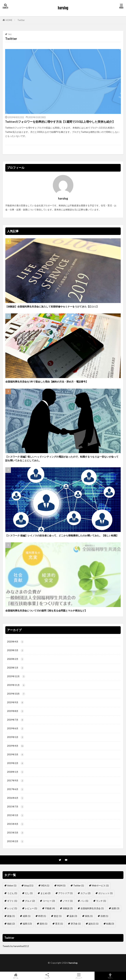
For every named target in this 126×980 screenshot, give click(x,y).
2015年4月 (15, 824)
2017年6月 (15, 789)
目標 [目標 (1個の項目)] (104, 916)
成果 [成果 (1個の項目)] (27, 916)
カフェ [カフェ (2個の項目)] (85, 893)
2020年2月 (15, 659)
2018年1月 (15, 772)
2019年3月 (15, 755)
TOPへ (110, 976)
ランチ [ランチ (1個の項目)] (101, 901)
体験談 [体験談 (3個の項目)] (68, 908)
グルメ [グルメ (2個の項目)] (30, 901)
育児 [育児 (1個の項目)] (59, 924)
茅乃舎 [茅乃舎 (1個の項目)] (76, 924)
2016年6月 (15, 798)
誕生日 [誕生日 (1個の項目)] (94, 924)
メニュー (79, 976)
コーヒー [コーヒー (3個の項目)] (49, 901)
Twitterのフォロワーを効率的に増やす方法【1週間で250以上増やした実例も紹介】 (60, 122)
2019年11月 (16, 685)
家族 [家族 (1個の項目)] (11, 916)
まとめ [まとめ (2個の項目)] (45, 893)
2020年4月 (15, 642)
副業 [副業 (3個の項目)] (115, 908)
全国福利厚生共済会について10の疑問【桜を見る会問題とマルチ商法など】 (46, 611)
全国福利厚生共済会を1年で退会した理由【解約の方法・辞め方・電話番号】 (47, 382)
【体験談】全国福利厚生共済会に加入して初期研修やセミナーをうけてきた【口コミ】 (52, 306)
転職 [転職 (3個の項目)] (110, 924)
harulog (63, 8)
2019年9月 (15, 703)
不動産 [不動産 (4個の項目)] (50, 908)
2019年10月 (16, 694)
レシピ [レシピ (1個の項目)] (12, 908)
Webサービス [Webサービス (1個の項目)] (100, 886)
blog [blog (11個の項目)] (29, 886)
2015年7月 (15, 807)
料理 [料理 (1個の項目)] (42, 916)
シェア (47, 976)
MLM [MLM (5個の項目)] (61, 886)
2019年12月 (16, 676)
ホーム (16, 976)
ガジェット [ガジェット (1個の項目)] (105, 893)
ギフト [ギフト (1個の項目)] (12, 901)
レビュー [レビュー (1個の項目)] (31, 908)
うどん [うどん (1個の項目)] (12, 893)
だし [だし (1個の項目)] (29, 893)
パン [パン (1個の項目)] (84, 901)
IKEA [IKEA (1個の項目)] (45, 886)
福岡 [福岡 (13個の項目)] (27, 924)
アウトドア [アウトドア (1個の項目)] (65, 893)
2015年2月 (15, 841)
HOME (9, 20)
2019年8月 (15, 711)
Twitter (21, 20)
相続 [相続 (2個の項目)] (11, 924)
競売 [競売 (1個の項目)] (44, 924)
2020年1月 (15, 668)
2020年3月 (15, 650)
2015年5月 (15, 815)
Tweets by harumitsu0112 (16, 946)
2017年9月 (15, 781)
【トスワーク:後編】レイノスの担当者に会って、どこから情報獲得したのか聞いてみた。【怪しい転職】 (62, 535)
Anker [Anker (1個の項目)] (12, 886)
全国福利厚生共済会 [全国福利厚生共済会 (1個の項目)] (92, 908)
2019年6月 (15, 729)
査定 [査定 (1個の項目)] (58, 916)
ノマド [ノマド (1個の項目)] (68, 901)
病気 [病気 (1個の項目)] (89, 916)
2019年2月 (15, 763)
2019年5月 (15, 737)
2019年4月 (15, 746)
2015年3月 (15, 833)
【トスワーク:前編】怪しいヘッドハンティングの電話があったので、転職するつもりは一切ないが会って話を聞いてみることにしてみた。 (62, 458)
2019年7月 (15, 720)
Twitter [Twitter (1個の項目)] (79, 886)
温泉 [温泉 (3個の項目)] (73, 916)
